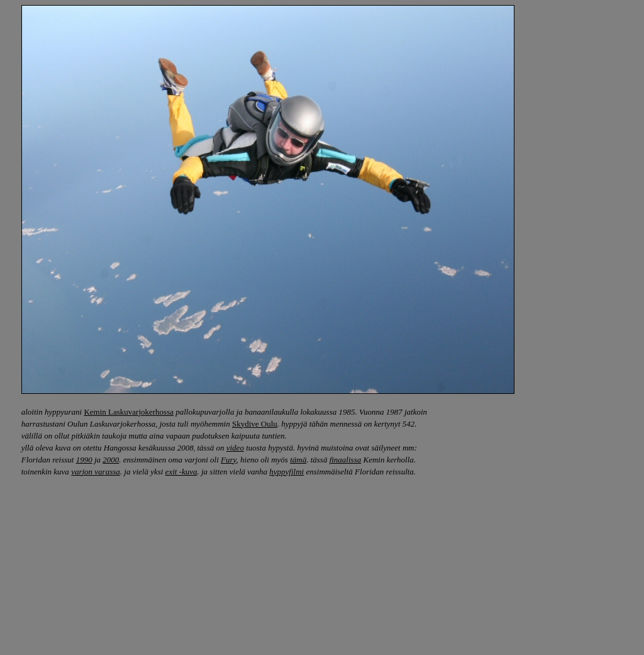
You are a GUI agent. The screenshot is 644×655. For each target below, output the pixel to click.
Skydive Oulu (255, 424)
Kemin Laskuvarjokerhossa (129, 412)
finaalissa (346, 460)
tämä (298, 460)
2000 (111, 460)
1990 (84, 460)
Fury (229, 460)
